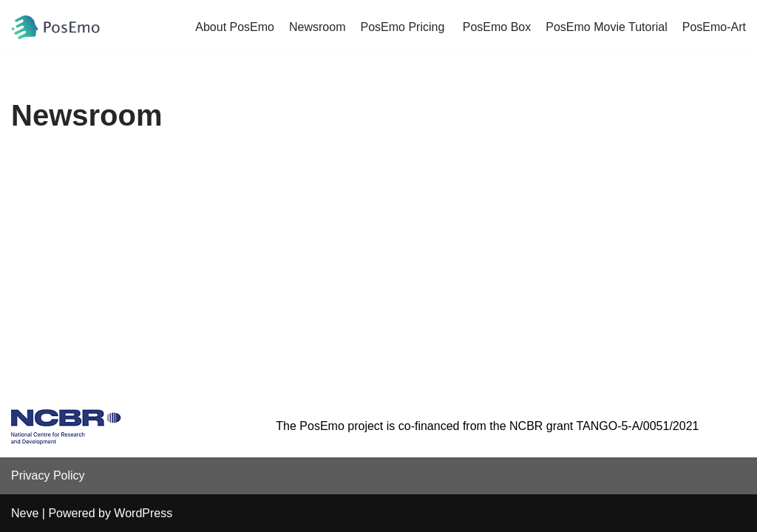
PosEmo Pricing (404, 27)
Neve (25, 513)
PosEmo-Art (714, 27)
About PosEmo (235, 27)
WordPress (143, 513)
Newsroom (317, 27)
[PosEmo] (55, 27)
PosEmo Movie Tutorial (607, 27)
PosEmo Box (497, 27)
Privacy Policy (48, 475)
